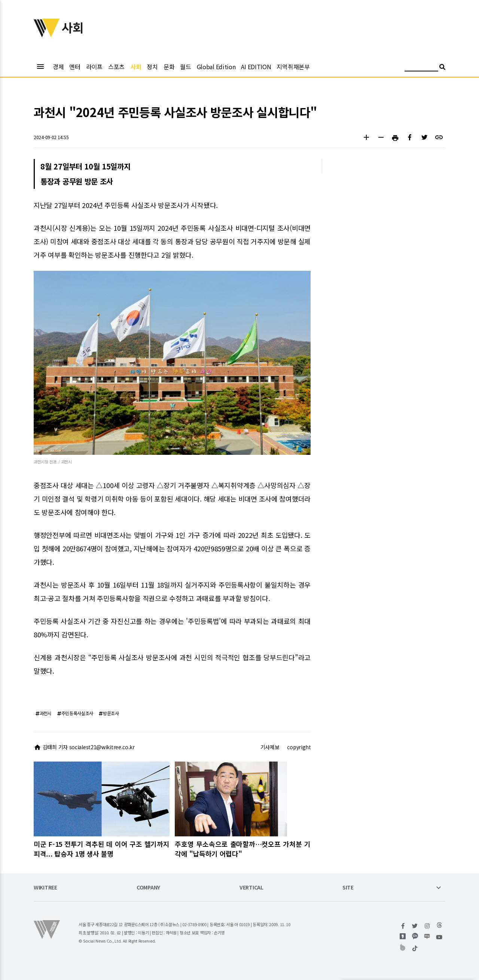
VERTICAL (251, 888)
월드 (185, 67)
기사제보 (270, 747)
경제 (58, 67)
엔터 (75, 67)
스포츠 (116, 67)
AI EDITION (256, 67)
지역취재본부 (293, 67)
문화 (169, 67)
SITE (348, 888)
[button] (366, 138)
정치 (152, 67)
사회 (136, 67)
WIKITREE (45, 888)
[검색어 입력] (421, 68)
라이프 (94, 67)
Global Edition (216, 67)
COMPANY (148, 888)
